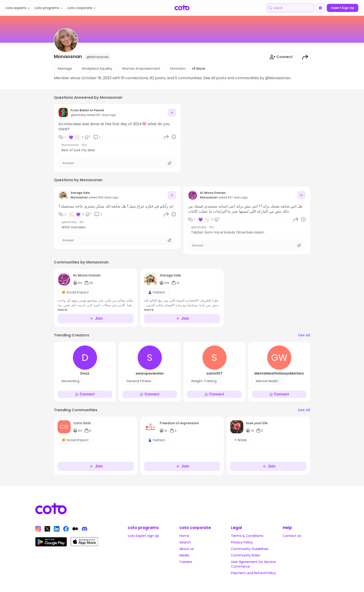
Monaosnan (70, 145)
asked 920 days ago (104, 197)
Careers (186, 562)
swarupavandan (150, 373)
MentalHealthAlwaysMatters (279, 373)
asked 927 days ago (101, 115)
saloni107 (214, 373)
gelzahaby (78, 115)
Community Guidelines (250, 549)
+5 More (198, 69)
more (62, 310)
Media (184, 555)
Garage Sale (80, 193)
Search (185, 542)
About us (187, 549)
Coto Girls (82, 423)
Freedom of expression (179, 423)
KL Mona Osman (213, 193)
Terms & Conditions (247, 536)
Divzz (85, 373)
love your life (257, 423)
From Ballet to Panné (87, 110)
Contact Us (292, 536)
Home (184, 536)
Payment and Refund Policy (253, 573)
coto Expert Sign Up (143, 536)
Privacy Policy (242, 542)
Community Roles (245, 555)
